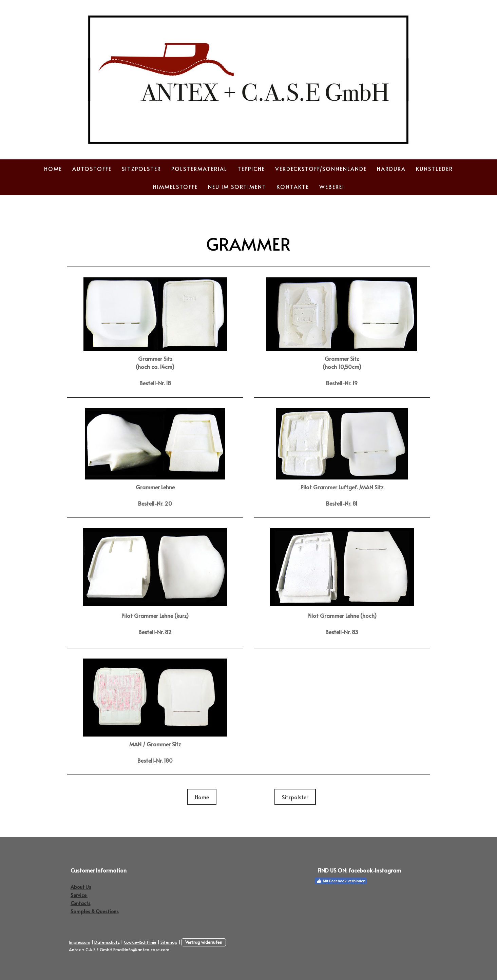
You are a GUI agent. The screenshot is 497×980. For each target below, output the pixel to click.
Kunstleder (434, 169)
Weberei (332, 187)
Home (53, 169)
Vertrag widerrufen (204, 942)
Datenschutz (107, 942)
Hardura (391, 169)
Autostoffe (92, 169)
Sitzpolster (141, 169)
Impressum (80, 942)
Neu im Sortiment (237, 187)
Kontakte (293, 187)
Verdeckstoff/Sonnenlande (321, 169)
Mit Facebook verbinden (341, 881)
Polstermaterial (199, 169)
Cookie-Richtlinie (140, 942)
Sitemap (169, 942)
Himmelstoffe (175, 187)
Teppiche (251, 169)
